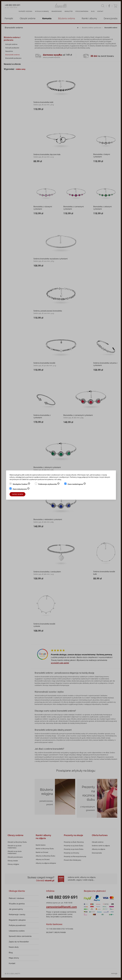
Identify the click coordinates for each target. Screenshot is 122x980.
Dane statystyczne (21, 489)
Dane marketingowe (77, 484)
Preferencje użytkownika (49, 484)
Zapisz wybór (17, 494)
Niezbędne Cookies (21, 484)
